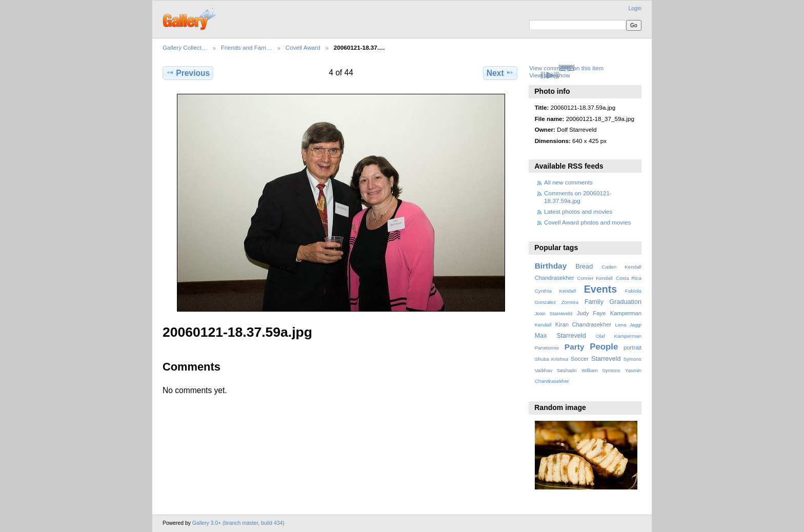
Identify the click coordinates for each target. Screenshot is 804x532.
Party (575, 347)
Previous (188, 73)
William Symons (601, 370)
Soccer (580, 359)
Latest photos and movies (578, 211)
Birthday (551, 266)
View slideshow (550, 75)
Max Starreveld (560, 336)
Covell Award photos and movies (587, 222)
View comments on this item (566, 68)
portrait (632, 347)
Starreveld (606, 359)
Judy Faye (591, 313)
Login (635, 8)
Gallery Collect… (185, 47)
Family (594, 302)
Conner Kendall (595, 278)
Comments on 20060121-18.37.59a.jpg (578, 197)
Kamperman (626, 313)
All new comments (568, 182)
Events (600, 289)
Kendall (543, 325)
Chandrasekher (555, 278)
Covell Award (303, 47)
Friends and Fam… (247, 47)
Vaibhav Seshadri (556, 370)
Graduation (626, 302)
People (604, 347)
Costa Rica (629, 278)
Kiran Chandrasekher (583, 324)
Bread (584, 267)
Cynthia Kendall (555, 291)
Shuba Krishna (551, 359)
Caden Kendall (621, 267)
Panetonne (547, 348)
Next (500, 73)
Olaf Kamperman (619, 336)
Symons (632, 359)
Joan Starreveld (554, 313)
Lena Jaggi (628, 325)
